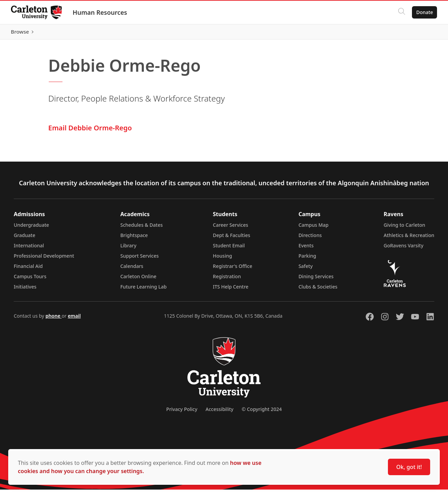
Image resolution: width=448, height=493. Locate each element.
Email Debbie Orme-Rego (90, 131)
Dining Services (316, 280)
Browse (424, 33)
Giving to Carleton (405, 228)
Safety (306, 269)
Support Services (139, 259)
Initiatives (25, 290)
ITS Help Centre (231, 290)
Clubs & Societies (318, 290)
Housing (222, 259)
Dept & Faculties (232, 239)
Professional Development (44, 259)
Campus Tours (30, 280)
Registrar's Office (233, 269)
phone (53, 319)
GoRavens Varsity (404, 249)
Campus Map (313, 228)
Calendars (132, 269)
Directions (310, 239)
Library (128, 249)
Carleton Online (138, 280)
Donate (424, 12)
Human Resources (100, 12)
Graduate (25, 239)
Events (306, 249)
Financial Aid (28, 269)
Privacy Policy (182, 413)
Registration (227, 280)
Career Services (231, 228)
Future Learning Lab (143, 290)
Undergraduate (31, 228)
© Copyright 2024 (262, 413)
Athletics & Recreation (409, 239)
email (74, 319)
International (29, 249)
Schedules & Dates (141, 228)
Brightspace (134, 239)
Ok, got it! (409, 467)
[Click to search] (402, 12)
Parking (307, 259)
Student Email (229, 249)
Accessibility (220, 413)
